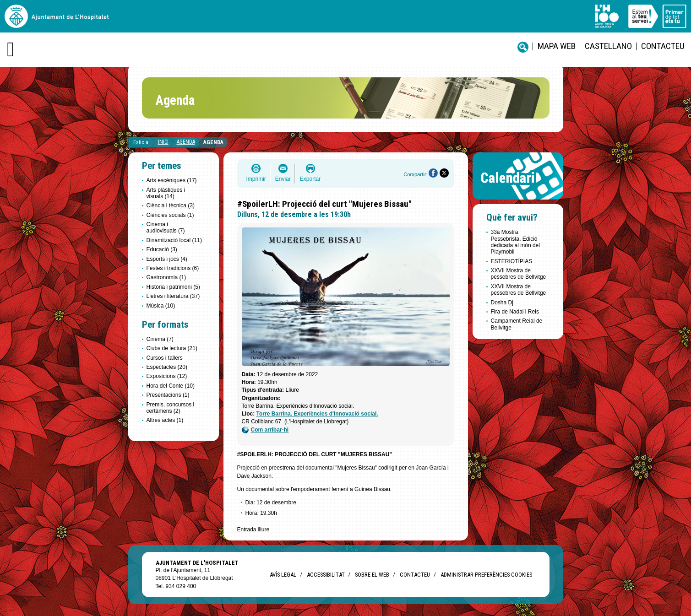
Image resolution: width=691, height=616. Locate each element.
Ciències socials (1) (170, 215)
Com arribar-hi (265, 430)
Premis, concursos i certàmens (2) (171, 408)
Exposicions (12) (167, 376)
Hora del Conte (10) (171, 386)
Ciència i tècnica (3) (171, 205)
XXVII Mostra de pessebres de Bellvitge (519, 274)
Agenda (186, 142)
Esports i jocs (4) (167, 259)
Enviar (283, 179)
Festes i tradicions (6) (173, 268)
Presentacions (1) (168, 395)
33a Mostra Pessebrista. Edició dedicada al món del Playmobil (515, 242)
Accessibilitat (326, 575)
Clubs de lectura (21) (172, 348)
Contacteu (663, 46)
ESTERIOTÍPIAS (512, 261)
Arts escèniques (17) (172, 180)
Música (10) (161, 306)
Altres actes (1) (165, 420)
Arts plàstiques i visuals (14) (166, 193)
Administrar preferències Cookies (486, 575)
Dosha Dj (502, 303)
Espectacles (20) (167, 367)
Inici (163, 142)
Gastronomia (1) (166, 277)
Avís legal (283, 575)
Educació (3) (162, 249)
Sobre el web (372, 575)
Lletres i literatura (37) (173, 296)
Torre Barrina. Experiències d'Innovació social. (317, 414)
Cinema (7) (160, 339)
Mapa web (557, 46)
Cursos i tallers (165, 358)
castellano (608, 46)
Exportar (310, 179)
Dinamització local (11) (174, 240)
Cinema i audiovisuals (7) (166, 227)
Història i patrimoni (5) (173, 287)
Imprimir (256, 179)
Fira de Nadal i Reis (515, 312)
